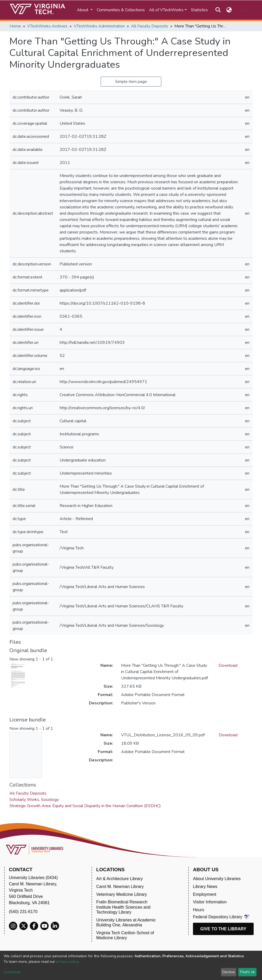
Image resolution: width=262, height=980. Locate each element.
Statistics (199, 10)
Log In (243, 10)
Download (228, 665)
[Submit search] (218, 10)
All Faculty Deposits (150, 26)
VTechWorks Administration (99, 26)
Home (15, 26)
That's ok (247, 972)
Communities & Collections (121, 10)
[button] (229, 10)
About (83, 10)
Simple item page (131, 82)
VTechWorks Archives (47, 26)
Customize (12, 972)
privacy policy (67, 962)
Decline (229, 972)
